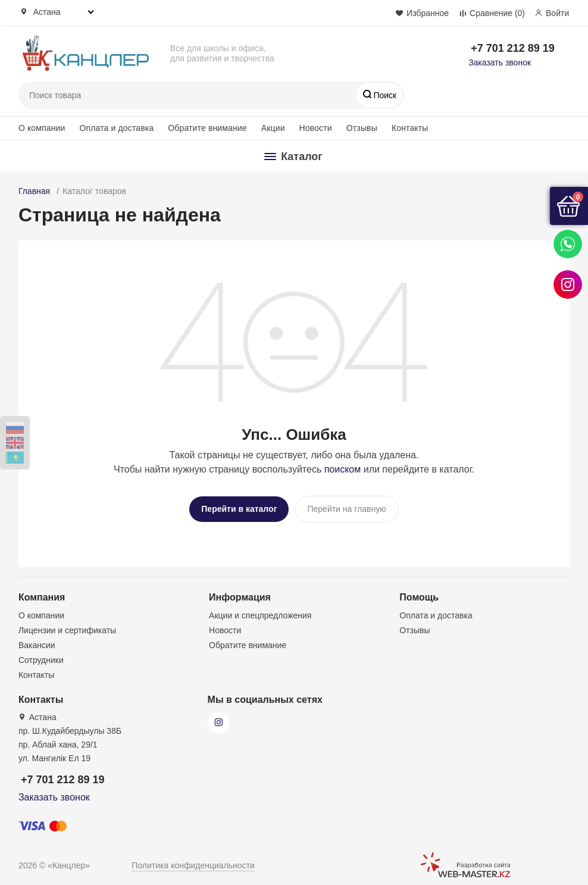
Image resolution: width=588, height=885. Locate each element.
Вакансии (37, 643)
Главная (34, 191)
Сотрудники (41, 658)
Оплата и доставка (117, 128)
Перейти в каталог (239, 509)
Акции (273, 128)
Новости (316, 128)
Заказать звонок (500, 62)
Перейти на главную (346, 509)
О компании (42, 128)
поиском (343, 469)
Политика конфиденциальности (193, 863)
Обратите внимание (207, 128)
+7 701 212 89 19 (513, 48)
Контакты (410, 128)
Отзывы (362, 128)
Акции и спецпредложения (260, 613)
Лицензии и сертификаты (67, 628)
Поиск (384, 95)
